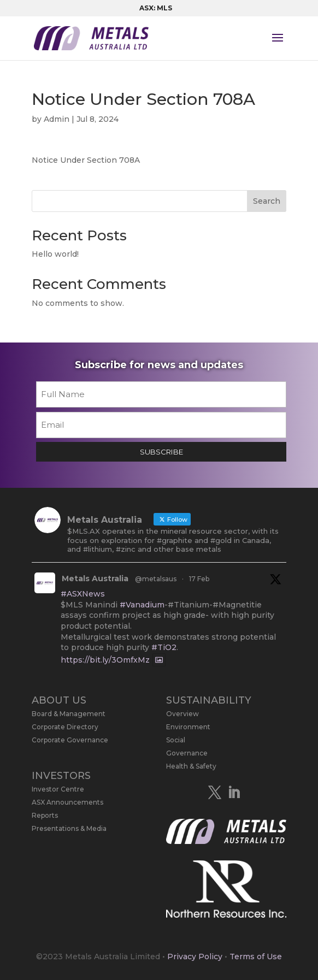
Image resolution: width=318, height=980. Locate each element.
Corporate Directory (65, 727)
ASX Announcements (67, 802)
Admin (57, 119)
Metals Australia (95, 578)
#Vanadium (142, 605)
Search (267, 201)
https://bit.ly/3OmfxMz (105, 660)
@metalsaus (156, 579)
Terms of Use (256, 957)
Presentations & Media (69, 828)
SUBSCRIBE (161, 452)
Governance (187, 753)
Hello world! (55, 254)
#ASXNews (83, 594)
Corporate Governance (70, 740)
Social (176, 740)
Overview (182, 714)
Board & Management (69, 714)
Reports (45, 815)
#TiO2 (164, 647)
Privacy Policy (195, 957)
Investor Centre (58, 789)
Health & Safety (191, 766)
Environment (188, 727)
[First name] (161, 394)
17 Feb (199, 579)
